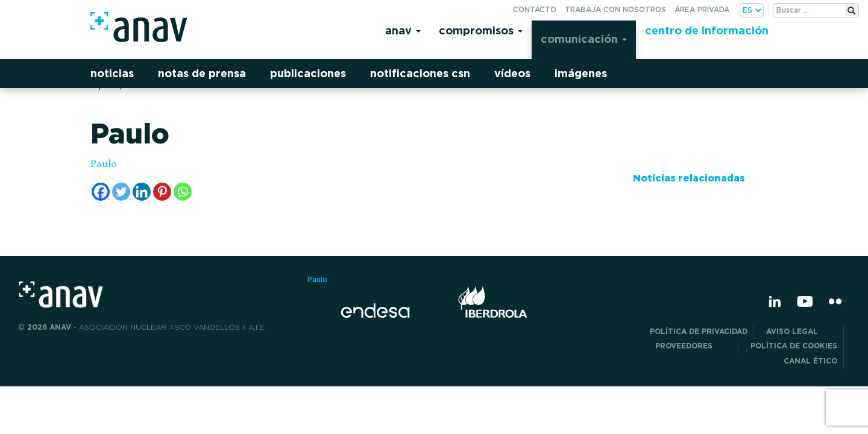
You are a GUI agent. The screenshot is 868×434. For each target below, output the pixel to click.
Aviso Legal (802, 331)
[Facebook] (101, 192)
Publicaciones (308, 73)
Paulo (104, 165)
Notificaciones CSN (420, 73)
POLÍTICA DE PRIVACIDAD (699, 331)
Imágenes (581, 73)
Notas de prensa (202, 73)
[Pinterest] (162, 192)
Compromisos (481, 30)
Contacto (535, 9)
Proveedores (693, 346)
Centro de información (707, 30)
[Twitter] (121, 192)
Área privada (702, 9)
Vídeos (512, 73)
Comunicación (584, 39)
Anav (403, 30)
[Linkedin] (142, 192)
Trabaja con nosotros (615, 9)
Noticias (112, 73)
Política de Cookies (794, 346)
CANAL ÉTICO (810, 361)
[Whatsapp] (183, 192)
